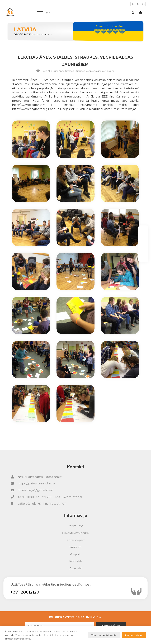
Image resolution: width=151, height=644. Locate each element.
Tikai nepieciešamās (104, 635)
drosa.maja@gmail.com (35, 490)
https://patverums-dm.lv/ (36, 483)
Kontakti (76, 561)
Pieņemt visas (134, 635)
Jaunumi (75, 547)
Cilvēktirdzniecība (75, 533)
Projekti (75, 554)
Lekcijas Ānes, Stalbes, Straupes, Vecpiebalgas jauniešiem (82, 71)
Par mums (75, 526)
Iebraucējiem (76, 540)
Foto (44, 71)
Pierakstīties (111, 626)
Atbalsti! (75, 568)
